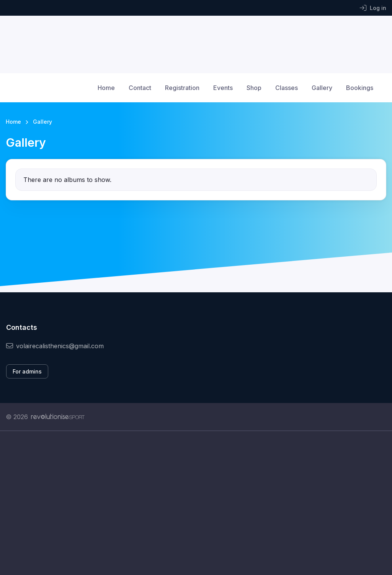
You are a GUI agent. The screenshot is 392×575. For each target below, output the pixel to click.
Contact (140, 88)
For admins (27, 371)
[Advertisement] (196, 503)
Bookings (360, 88)
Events (223, 88)
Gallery (322, 88)
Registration (182, 88)
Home (106, 88)
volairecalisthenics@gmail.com (55, 346)
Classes (287, 88)
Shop (254, 88)
